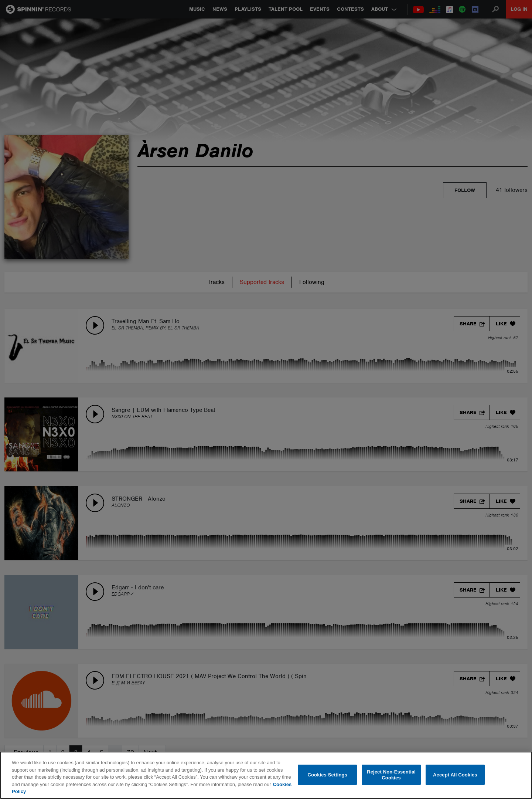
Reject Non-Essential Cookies (391, 775)
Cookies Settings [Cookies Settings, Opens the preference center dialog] (328, 775)
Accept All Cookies (455, 775)
